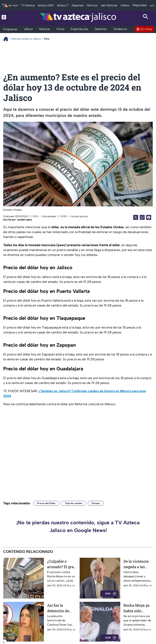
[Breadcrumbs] (7, 39)
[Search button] (146, 17)
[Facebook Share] (149, 217)
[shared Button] (142, 217)
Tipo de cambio (74, 503)
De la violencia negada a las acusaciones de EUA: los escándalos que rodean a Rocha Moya (137, 564)
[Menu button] (10, 17)
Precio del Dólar (46, 503)
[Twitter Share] (136, 217)
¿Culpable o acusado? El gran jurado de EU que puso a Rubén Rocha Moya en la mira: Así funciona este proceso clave (62, 564)
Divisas (96, 503)
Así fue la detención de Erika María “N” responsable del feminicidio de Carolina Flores (61, 608)
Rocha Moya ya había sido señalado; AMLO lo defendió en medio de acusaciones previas (137, 608)
